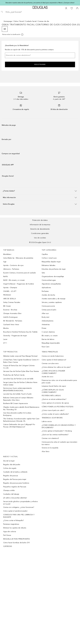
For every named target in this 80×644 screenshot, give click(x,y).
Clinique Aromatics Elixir (12, 313)
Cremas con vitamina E (50, 438)
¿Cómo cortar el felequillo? (13, 520)
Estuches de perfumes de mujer (54, 269)
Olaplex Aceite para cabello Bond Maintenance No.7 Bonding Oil (21, 408)
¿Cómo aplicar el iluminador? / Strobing (57, 431)
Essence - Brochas (10, 310)
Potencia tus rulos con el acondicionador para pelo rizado (59, 382)
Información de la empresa (40, 225)
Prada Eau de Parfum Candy (14, 375)
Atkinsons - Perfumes (11, 269)
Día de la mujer (9, 461)
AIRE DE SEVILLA (10, 299)
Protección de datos (40, 220)
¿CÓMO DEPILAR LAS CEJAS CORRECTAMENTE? (53, 391)
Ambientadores (48, 321)
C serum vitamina (48, 332)
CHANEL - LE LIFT (10, 291)
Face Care (46, 347)
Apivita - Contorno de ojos (13, 265)
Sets (43, 273)
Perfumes (45, 291)
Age (5, 262)
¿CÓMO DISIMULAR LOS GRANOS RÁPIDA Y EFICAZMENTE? (59, 426)
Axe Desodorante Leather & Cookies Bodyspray (17, 414)
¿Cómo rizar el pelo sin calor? (53, 410)
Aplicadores (46, 288)
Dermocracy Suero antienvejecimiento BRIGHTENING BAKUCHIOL (18, 389)
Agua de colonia (10, 532)
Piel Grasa (7, 535)
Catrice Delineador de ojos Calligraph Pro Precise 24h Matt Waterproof (19, 426)
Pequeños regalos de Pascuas (15, 487)
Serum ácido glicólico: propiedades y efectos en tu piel (21, 503)
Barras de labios (48, 339)
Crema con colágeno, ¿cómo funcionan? (19, 507)
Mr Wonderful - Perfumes (13, 321)
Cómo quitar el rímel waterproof (54, 360)
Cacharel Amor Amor (11, 325)
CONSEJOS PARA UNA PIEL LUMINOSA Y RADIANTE (19, 516)
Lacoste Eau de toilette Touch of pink (17, 394)
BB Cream (7, 306)
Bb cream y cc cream (50, 336)
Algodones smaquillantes (51, 284)
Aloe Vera (45, 451)
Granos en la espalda (50, 448)
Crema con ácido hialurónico (53, 356)
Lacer (5, 339)
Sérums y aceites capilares (52, 302)
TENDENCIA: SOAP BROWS (52, 418)
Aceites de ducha (48, 295)
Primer (44, 328)
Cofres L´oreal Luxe (49, 258)
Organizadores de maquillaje (53, 276)
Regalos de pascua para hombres (16, 483)
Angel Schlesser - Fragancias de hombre (19, 284)
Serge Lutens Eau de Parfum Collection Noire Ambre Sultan (20, 384)
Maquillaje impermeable (51, 343)
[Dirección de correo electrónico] (40, 55)
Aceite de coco (47, 377)
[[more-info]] (13, 35)
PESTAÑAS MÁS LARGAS (51, 396)
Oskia (16, 21)
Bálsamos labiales (49, 265)
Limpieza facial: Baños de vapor (54, 386)
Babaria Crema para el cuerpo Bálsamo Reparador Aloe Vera (18, 399)
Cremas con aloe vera (50, 363)
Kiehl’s (6, 276)
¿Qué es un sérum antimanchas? (54, 399)
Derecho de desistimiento (40, 229)
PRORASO (7, 295)
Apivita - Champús (10, 288)
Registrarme (40, 64)
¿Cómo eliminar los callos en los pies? (56, 367)
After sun (45, 313)
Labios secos (47, 421)
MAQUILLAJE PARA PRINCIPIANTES (17, 539)
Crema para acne (48, 306)
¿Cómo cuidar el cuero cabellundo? (55, 414)
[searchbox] (40, 12)
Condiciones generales (40, 233)
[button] (40, 191)
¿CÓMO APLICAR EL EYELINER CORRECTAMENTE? (53, 372)
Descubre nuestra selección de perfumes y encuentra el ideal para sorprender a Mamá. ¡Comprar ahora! (40, 3)
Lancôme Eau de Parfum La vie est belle (18, 379)
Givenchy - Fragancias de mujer (15, 336)
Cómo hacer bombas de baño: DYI (16, 543)
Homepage (8, 21)
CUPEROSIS (8, 546)
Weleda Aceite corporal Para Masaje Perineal (20, 356)
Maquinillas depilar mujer (51, 262)
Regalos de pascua (11, 476)
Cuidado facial (31, 21)
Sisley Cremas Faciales (12, 302)
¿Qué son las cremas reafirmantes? (55, 435)
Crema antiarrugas (49, 280)
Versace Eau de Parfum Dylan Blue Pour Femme (21, 371)
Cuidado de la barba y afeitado (15, 472)
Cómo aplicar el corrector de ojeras (55, 403)
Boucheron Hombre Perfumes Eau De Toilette (20, 332)
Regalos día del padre (12, 465)
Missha (6, 328)
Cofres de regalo (10, 468)
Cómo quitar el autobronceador (15, 511)
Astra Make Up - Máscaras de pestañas (18, 258)
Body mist (45, 317)
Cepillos (45, 254)
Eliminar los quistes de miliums (15, 528)
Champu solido (9, 490)
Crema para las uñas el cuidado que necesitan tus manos (59, 443)
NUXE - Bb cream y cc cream (14, 280)
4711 (5, 343)
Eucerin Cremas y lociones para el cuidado (20, 273)
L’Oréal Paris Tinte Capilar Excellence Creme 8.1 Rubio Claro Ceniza (21, 361)
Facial (22, 21)
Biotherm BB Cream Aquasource (16, 403)
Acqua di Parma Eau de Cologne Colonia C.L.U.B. (19, 367)
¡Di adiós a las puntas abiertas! (15, 498)
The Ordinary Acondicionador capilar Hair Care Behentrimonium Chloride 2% (21, 420)
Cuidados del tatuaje (11, 494)
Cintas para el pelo (49, 310)
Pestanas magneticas (11, 524)
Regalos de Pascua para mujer (15, 479)
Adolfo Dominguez (10, 317)
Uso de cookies (40, 238)
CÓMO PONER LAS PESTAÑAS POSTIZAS (58, 407)
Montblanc (7, 254)
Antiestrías (46, 325)
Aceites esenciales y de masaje (54, 299)
